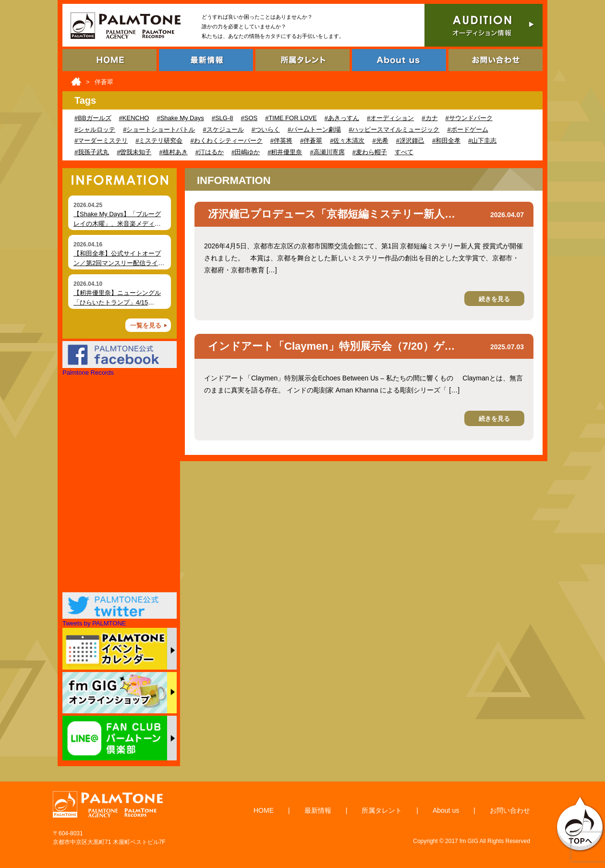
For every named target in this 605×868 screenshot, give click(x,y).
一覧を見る (146, 325)
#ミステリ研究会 (159, 141)
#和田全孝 (446, 141)
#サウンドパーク (469, 118)
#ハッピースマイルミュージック (394, 129)
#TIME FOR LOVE (291, 118)
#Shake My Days (180, 118)
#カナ (430, 118)
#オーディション (390, 118)
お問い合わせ (510, 810)
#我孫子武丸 (92, 152)
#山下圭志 (482, 141)
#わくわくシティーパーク (226, 141)
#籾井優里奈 (285, 152)
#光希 (380, 141)
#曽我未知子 (134, 152)
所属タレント (382, 810)
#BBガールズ (93, 118)
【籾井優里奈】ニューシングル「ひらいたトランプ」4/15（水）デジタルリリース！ (117, 302)
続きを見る (494, 299)
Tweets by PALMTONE (94, 623)
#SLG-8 (223, 118)
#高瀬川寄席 (327, 152)
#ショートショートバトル (159, 129)
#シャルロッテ (95, 129)
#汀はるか (210, 152)
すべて (404, 152)
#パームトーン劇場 (314, 129)
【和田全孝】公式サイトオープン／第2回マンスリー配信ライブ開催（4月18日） (119, 263)
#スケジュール (223, 129)
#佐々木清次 (347, 141)
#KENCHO (134, 118)
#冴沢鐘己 (410, 141)
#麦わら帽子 (370, 152)
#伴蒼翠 (311, 141)
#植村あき (173, 152)
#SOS (249, 118)
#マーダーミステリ (101, 141)
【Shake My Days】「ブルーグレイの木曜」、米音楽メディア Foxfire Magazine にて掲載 (117, 223)
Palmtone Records (88, 373)
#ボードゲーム (467, 129)
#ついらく (266, 129)
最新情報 (318, 810)
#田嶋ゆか (246, 152)
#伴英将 (281, 141)
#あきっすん (342, 118)
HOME (264, 810)
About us (446, 810)
